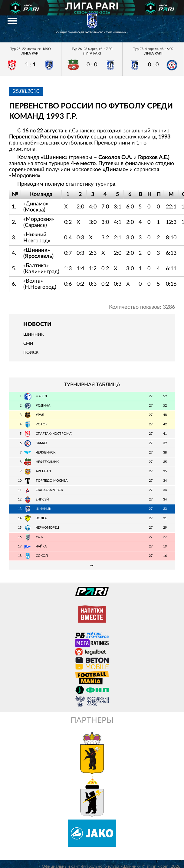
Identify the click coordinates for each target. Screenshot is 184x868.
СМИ (28, 344)
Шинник (34, 334)
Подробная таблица (92, 565)
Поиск (31, 353)
